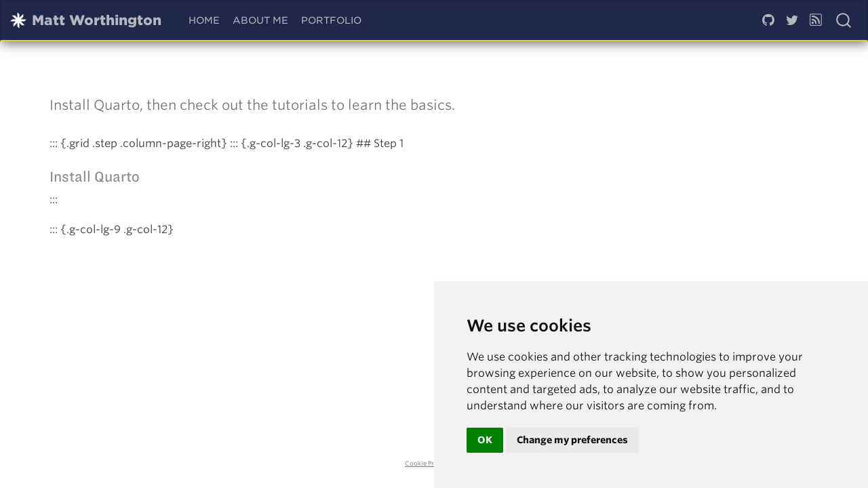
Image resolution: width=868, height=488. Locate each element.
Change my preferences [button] (572, 440)
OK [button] (485, 440)
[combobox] (844, 20)
